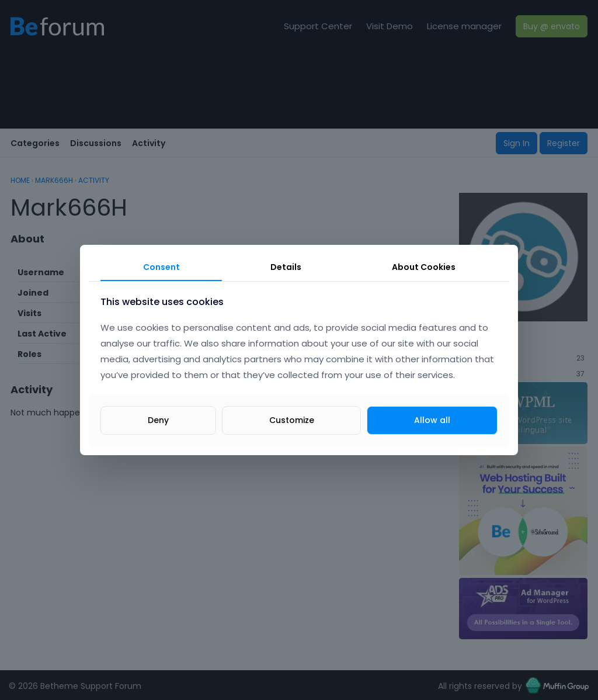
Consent (161, 267)
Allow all (432, 420)
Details (286, 267)
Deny (158, 420)
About (424, 267)
